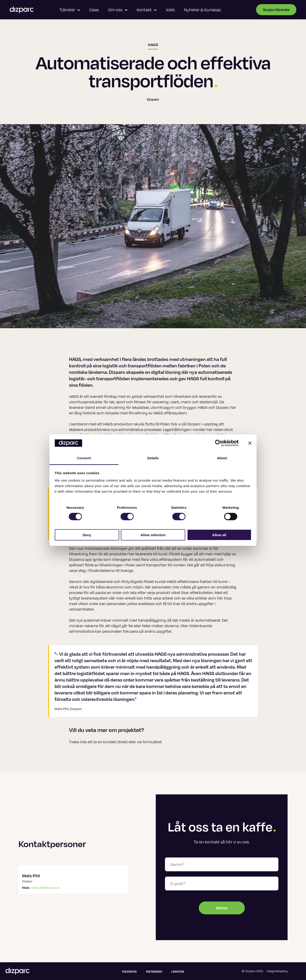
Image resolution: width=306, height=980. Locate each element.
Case (94, 10)
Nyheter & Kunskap (202, 10)
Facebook (129, 971)
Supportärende (276, 10)
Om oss (118, 10)
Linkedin (178, 971)
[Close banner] (250, 443)
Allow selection (153, 535)
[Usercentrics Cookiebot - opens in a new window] (218, 443)
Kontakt (147, 10)
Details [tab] (153, 458)
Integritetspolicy (277, 971)
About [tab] (222, 458)
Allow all (219, 535)
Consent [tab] (84, 458)
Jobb (170, 10)
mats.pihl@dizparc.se (46, 888)
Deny (87, 535)
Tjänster (70, 10)
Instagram (154, 971)
